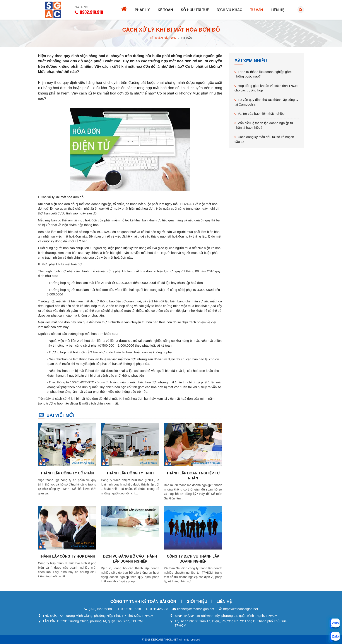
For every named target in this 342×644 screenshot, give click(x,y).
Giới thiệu (197, 602)
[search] (301, 10)
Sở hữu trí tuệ (195, 10)
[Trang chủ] (124, 10)
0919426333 (159, 609)
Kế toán (165, 10)
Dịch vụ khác (229, 10)
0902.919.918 (131, 609)
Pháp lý (142, 10)
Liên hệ (277, 10)
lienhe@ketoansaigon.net (196, 609)
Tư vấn (256, 10)
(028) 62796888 (100, 609)
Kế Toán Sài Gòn (163, 38)
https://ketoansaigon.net (240, 609)
